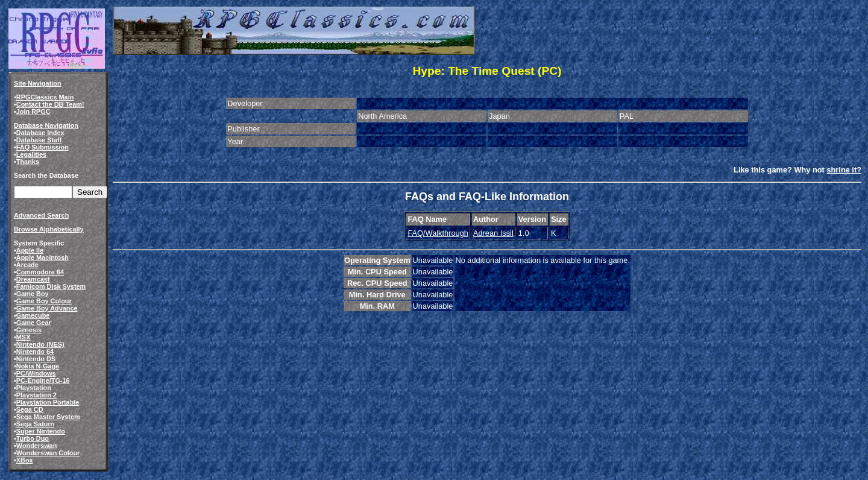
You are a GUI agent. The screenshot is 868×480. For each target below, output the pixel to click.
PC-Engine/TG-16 (43, 381)
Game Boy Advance (47, 308)
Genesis (29, 330)
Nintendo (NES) (40, 344)
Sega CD (30, 409)
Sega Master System (48, 417)
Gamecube (33, 315)
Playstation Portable (48, 402)
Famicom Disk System (51, 286)
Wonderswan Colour (48, 453)
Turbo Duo (33, 438)
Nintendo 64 (35, 352)
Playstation (34, 388)
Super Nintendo (41, 431)
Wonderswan (36, 446)
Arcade (27, 265)
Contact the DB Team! (50, 104)
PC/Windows (36, 373)
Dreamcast (33, 279)
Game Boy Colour (44, 301)
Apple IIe (30, 250)
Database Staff (39, 140)
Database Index (40, 133)
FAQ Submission (42, 147)
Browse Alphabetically (49, 229)
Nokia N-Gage (38, 366)
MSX (24, 337)
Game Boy (33, 294)
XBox (25, 460)
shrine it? (844, 170)
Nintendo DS (36, 359)
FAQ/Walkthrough (438, 233)
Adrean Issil (493, 233)
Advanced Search (41, 215)
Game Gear (34, 323)
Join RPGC (33, 112)
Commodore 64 (40, 272)
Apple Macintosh (42, 257)
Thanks (28, 162)
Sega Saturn (35, 424)
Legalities (31, 154)
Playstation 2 (36, 395)
